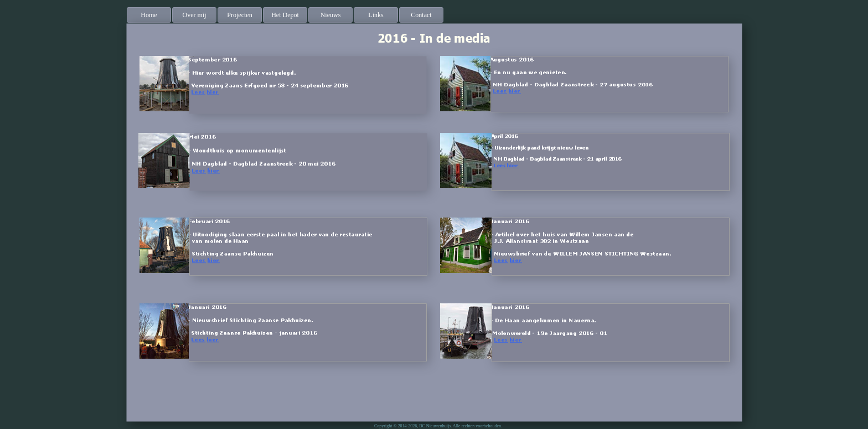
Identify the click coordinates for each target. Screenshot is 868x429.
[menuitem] (149, 15)
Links (376, 15)
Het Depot (285, 15)
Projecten (239, 15)
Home (149, 15)
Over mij (195, 15)
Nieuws (331, 15)
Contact (421, 15)
